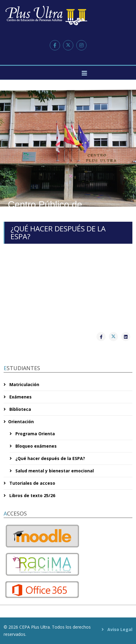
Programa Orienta (35, 434)
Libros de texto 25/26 (32, 495)
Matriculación (24, 384)
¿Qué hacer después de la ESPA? (50, 458)
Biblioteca (20, 409)
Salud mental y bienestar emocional (54, 471)
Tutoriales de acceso (32, 483)
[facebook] (55, 45)
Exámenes (20, 397)
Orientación (21, 422)
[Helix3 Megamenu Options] (84, 73)
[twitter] (68, 45)
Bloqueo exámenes (35, 446)
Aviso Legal (119, 629)
